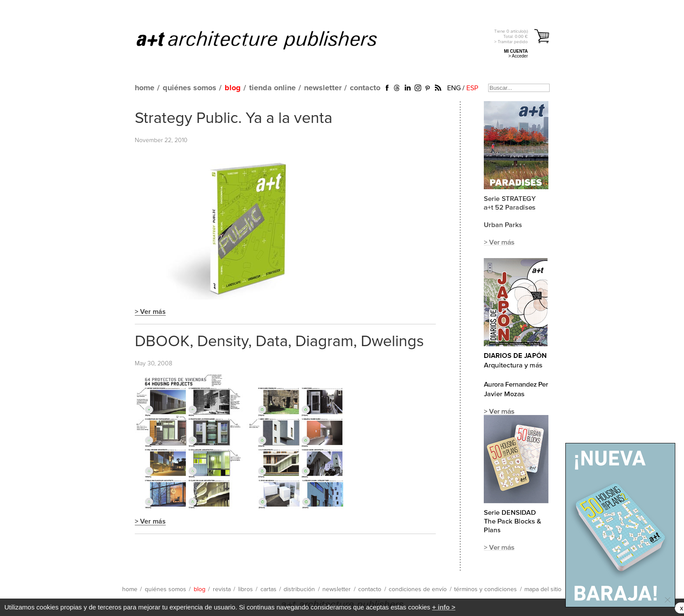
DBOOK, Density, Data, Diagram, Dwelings (279, 342)
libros (246, 589)
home (145, 88)
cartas (268, 589)
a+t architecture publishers (268, 40)
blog (233, 88)
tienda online (272, 88)
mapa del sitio (543, 589)
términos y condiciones (486, 589)
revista (222, 589)
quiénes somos (190, 88)
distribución (299, 589)
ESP (472, 88)
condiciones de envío (418, 589)
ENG (454, 88)
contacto (365, 88)
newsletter (323, 88)
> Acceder (518, 56)
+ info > (444, 607)
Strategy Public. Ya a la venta (234, 119)
